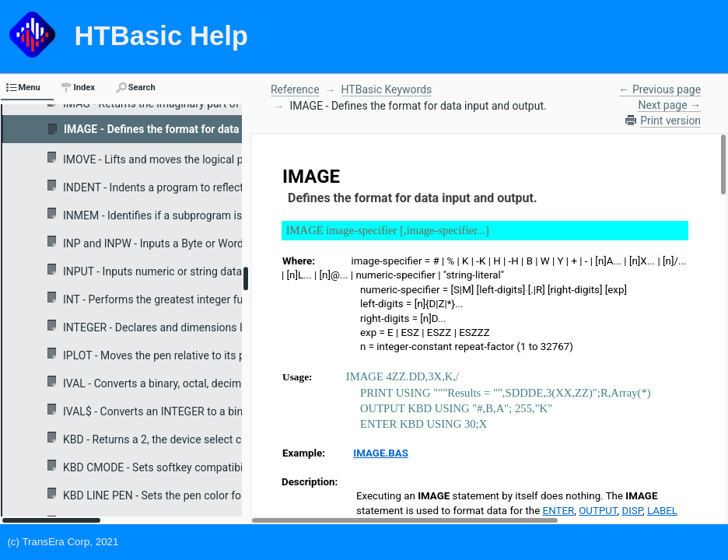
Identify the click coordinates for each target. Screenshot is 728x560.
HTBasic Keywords (387, 89)
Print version (670, 121)
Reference (295, 89)
